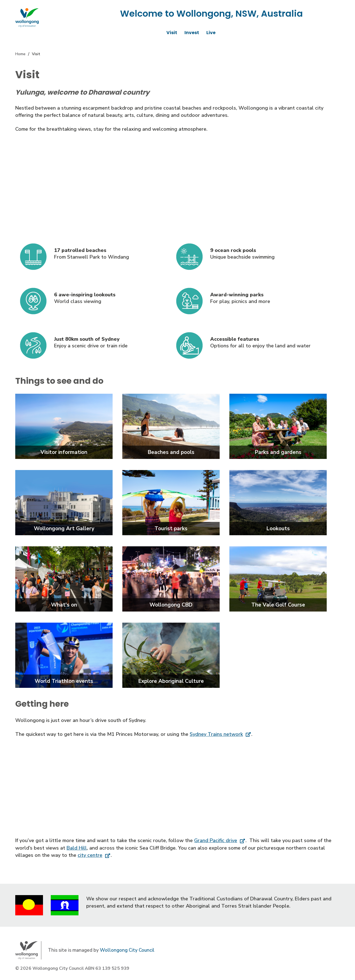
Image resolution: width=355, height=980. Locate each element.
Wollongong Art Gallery (64, 529)
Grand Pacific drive (216, 840)
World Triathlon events (64, 681)
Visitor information (64, 452)
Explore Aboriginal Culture (171, 681)
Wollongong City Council (127, 950)
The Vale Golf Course (278, 605)
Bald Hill (77, 848)
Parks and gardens (278, 452)
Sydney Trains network (216, 734)
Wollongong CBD (171, 605)
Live (211, 33)
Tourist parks (171, 529)
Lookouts (278, 529)
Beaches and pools (171, 452)
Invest (192, 33)
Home (20, 54)
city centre (90, 855)
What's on (64, 605)
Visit (172, 33)
